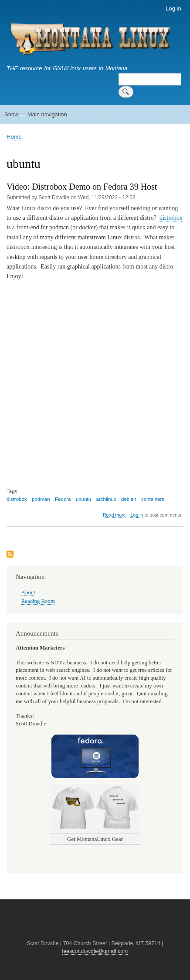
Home (14, 137)
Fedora (63, 499)
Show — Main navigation (36, 114)
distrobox (171, 218)
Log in (173, 9)
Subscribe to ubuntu (10, 555)
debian (129, 499)
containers (153, 499)
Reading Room (38, 601)
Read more (114, 515)
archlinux (106, 499)
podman (41, 499)
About (28, 592)
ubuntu (83, 499)
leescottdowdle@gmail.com (95, 951)
